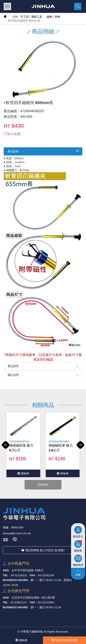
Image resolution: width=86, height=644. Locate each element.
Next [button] (80, 447)
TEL (5, 575)
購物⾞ (21, 640)
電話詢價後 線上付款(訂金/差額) (43, 550)
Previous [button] (6, 447)
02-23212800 (46, 602)
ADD (6, 570)
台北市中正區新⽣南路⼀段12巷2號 (33, 598)
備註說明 (13, 375)
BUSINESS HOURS (15, 580)
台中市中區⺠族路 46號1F (28, 570)
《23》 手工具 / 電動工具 (27, 17)
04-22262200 (46, 575)
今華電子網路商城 (43, 6)
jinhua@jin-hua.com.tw (17, 533)
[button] (78, 6)
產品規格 (13, 151)
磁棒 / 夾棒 (53, 17)
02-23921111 (19, 602)
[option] (23, 445)
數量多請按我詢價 (65, 640)
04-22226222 (19, 575)
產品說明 (13, 366)
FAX (32, 575)
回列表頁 (43, 485)
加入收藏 (12, 134)
